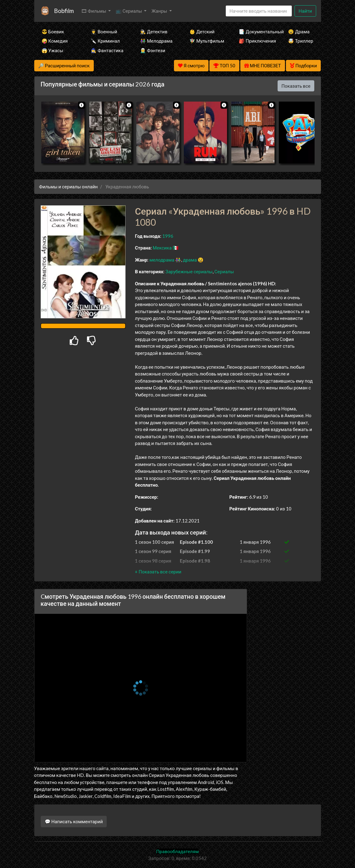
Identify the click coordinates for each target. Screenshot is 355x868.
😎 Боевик (53, 31)
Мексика (162, 248)
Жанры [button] (160, 11)
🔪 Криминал (105, 41)
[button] (158, 572)
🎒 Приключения (255, 41)
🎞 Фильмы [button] (94, 11)
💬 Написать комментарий (74, 821)
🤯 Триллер (301, 41)
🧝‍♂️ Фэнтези (153, 50)
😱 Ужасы (53, 50)
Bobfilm (64, 11)
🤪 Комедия (55, 41)
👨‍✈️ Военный (104, 31)
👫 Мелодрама (156, 41)
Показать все (296, 86)
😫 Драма (299, 31)
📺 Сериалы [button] (129, 11)
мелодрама (162, 260)
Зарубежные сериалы (189, 271)
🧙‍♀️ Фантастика (107, 50)
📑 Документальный (255, 31)
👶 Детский (202, 31)
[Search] (259, 11)
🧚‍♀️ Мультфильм (206, 41)
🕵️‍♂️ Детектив (154, 31)
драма (190, 260)
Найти (305, 11)
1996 (168, 236)
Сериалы (224, 271)
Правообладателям (178, 851)
